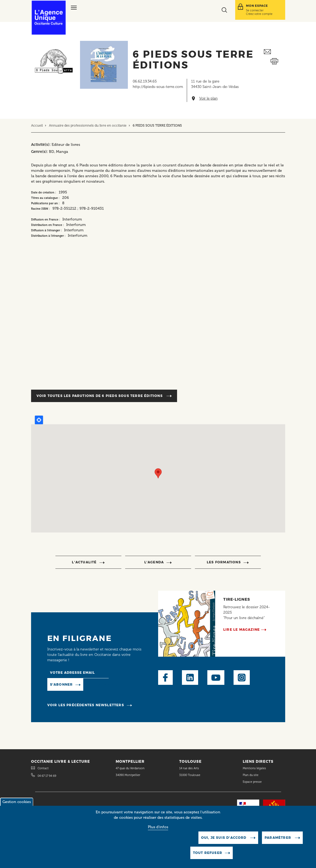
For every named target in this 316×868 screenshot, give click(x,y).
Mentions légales (255, 768)
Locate (39, 420)
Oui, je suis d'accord (224, 838)
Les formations (224, 562)
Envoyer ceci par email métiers (274, 52)
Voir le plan (208, 98)
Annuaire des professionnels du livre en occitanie (88, 125)
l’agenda (154, 562)
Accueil (37, 125)
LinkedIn (190, 678)
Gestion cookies (17, 802)
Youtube (216, 678)
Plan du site (251, 775)
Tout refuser (208, 853)
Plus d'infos (158, 827)
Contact (43, 768)
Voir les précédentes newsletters (86, 705)
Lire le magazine (242, 629)
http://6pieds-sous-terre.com (158, 87)
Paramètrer (278, 838)
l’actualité (84, 562)
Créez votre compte (259, 14)
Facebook (165, 678)
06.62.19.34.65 (145, 81)
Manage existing (102, 684)
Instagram (242, 678)
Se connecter (255, 10)
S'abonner (61, 684)
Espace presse (252, 782)
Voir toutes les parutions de (100, 396)
